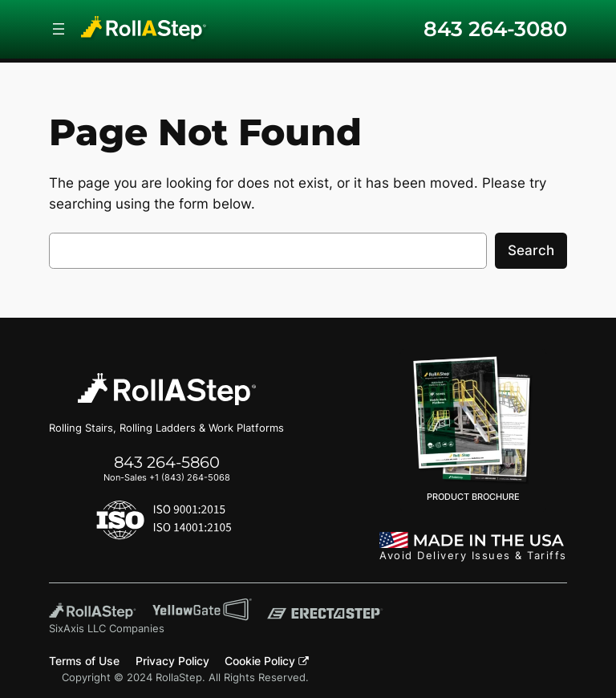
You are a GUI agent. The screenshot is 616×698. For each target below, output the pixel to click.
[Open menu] (59, 29)
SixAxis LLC (77, 629)
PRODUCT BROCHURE (473, 429)
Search (531, 250)
